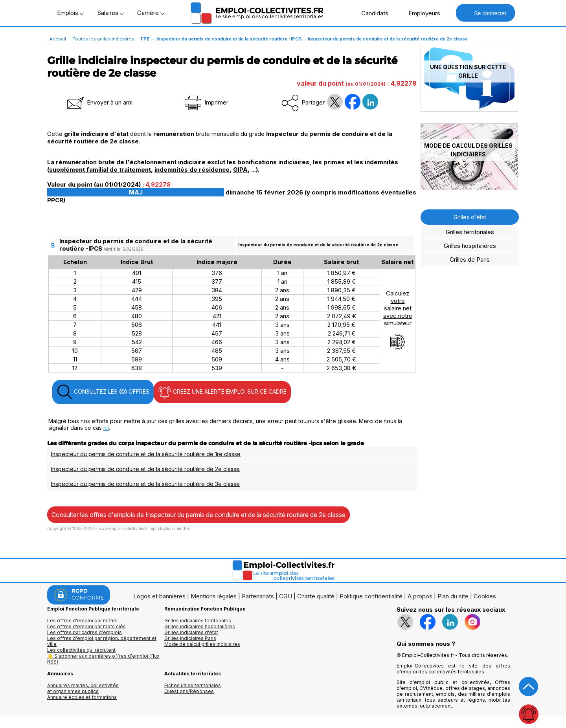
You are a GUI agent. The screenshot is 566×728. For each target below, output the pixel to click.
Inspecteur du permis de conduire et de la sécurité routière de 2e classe (318, 245)
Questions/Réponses (189, 691)
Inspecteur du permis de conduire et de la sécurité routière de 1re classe (146, 454)
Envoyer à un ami (99, 102)
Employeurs (420, 13)
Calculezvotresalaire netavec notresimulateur (398, 320)
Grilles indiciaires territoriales (198, 621)
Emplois (70, 13)
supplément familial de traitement (100, 170)
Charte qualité (316, 596)
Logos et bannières (159, 596)
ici (106, 428)
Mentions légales (214, 596)
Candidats (371, 13)
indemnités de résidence (192, 170)
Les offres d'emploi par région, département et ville (102, 641)
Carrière (151, 13)
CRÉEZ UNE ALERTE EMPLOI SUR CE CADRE (222, 392)
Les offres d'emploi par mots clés (86, 626)
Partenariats (258, 596)
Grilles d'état (470, 217)
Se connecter (485, 13)
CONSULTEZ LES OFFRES (103, 392)
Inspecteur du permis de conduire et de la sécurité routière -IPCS (229, 39)
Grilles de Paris (470, 259)
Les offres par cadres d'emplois (85, 632)
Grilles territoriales (470, 232)
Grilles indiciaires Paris (190, 638)
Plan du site (453, 596)
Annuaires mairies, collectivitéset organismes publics (83, 688)
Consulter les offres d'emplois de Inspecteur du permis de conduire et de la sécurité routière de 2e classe (198, 515)
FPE (145, 39)
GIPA (240, 170)
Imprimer (206, 102)
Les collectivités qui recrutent (81, 650)
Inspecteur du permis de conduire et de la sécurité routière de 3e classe (145, 484)
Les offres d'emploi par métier (83, 621)
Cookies (485, 596)
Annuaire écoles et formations (82, 697)
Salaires (110, 13)
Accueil (58, 39)
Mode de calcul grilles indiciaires (202, 644)
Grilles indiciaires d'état (191, 632)
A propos (420, 596)
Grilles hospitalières (470, 246)
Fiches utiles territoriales (193, 685)
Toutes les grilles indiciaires (103, 39)
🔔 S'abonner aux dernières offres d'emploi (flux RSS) (103, 659)
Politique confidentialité (371, 596)
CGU (286, 596)
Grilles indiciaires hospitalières (200, 626)
